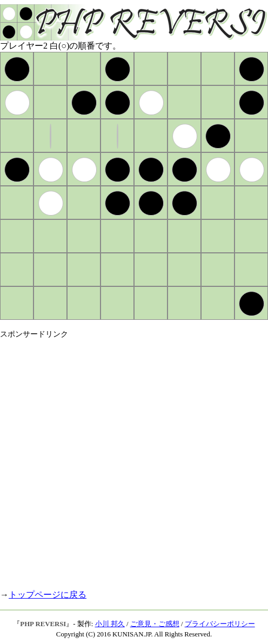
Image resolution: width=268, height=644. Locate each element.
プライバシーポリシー (220, 624)
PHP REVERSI (43, 624)
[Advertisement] (120, 459)
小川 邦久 (110, 624)
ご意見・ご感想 (155, 624)
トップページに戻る (48, 595)
